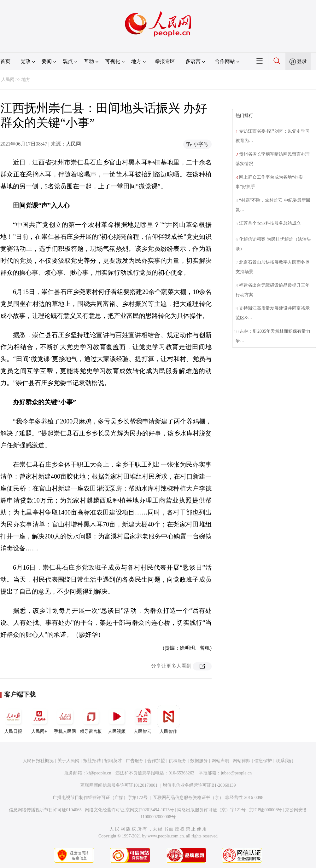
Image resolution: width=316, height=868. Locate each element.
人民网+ (39, 720)
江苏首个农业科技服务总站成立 (270, 223)
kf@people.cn (99, 773)
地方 (26, 80)
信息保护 (263, 761)
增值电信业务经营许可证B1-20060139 (199, 785)
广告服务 (135, 761)
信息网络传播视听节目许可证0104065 (45, 810)
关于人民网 (68, 761)
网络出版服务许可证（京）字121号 (211, 810)
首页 (5, 61)
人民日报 (13, 720)
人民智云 (143, 720)
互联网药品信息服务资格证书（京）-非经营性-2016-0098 (208, 798)
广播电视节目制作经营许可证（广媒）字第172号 (100, 798)
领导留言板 (91, 720)
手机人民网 (65, 720)
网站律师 (242, 761)
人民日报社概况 (38, 761)
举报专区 (165, 61)
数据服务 (199, 761)
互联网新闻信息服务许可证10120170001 (119, 785)
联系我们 (284, 761)
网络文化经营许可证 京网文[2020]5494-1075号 (130, 810)
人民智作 (168, 720)
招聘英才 (113, 761)
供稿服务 (178, 761)
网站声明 (220, 761)
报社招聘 (92, 761)
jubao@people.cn (236, 773)
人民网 (8, 80)
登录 (302, 61)
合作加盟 (156, 761)
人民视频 (117, 720)
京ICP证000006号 (266, 810)
